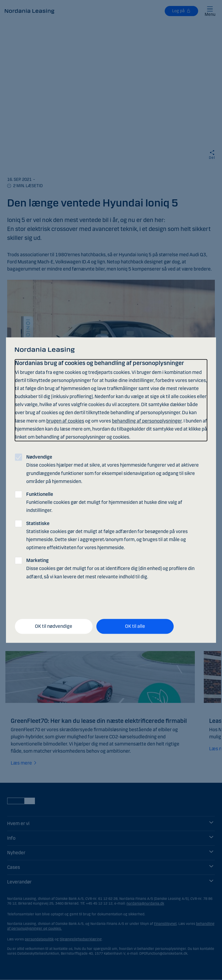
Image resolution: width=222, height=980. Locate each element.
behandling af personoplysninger (147, 421)
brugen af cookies (65, 421)
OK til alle (135, 626)
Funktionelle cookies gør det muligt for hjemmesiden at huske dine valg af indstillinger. (104, 502)
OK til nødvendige (54, 626)
